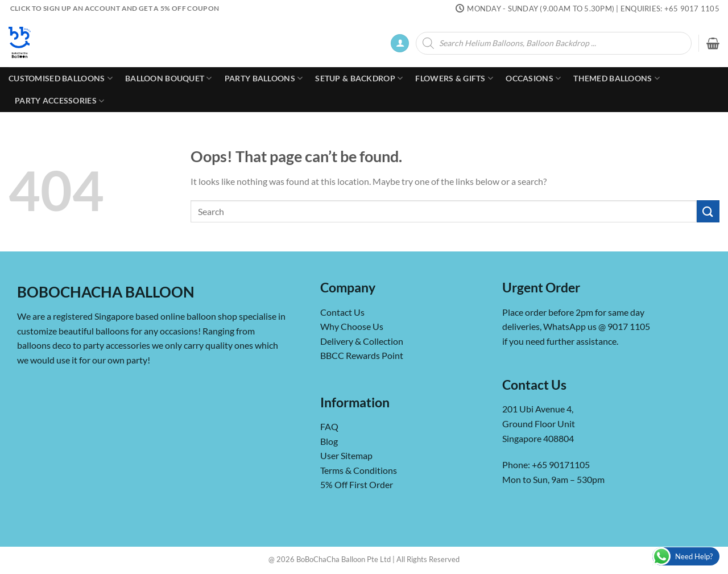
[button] (400, 44)
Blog (329, 441)
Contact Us (342, 312)
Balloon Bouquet (169, 78)
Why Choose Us (352, 326)
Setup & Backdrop (359, 78)
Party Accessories (59, 101)
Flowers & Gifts (454, 78)
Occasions (533, 78)
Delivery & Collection (362, 341)
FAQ (329, 426)
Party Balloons (264, 78)
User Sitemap (346, 455)
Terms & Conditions (359, 470)
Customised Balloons (61, 78)
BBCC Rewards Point (362, 355)
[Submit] (708, 211)
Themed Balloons (617, 78)
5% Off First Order (357, 484)
